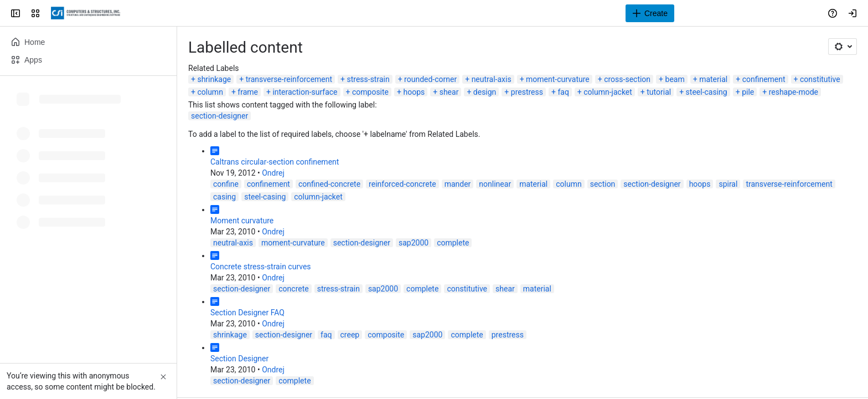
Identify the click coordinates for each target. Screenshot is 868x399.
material (713, 79)
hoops (414, 92)
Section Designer (239, 359)
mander (458, 184)
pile (748, 92)
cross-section (627, 79)
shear (449, 92)
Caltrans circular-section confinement (275, 162)
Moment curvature (242, 221)
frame (248, 92)
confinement (764, 79)
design (485, 92)
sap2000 (414, 243)
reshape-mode (794, 92)
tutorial (659, 92)
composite (370, 92)
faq (563, 92)
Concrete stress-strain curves (261, 267)
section (603, 184)
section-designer (219, 116)
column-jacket (608, 92)
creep (350, 335)
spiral (728, 184)
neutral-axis (492, 79)
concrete (293, 289)
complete (453, 243)
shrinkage (214, 79)
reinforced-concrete (402, 184)
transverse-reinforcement (289, 79)
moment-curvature (558, 79)
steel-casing (707, 92)
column (210, 92)
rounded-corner (430, 79)
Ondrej (273, 173)
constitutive (820, 79)
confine (226, 184)
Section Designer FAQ (247, 313)
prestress (527, 92)
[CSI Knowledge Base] (86, 13)
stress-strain (368, 79)
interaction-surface (305, 92)
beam (675, 79)
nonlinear (495, 184)
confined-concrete (329, 184)
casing (224, 197)
